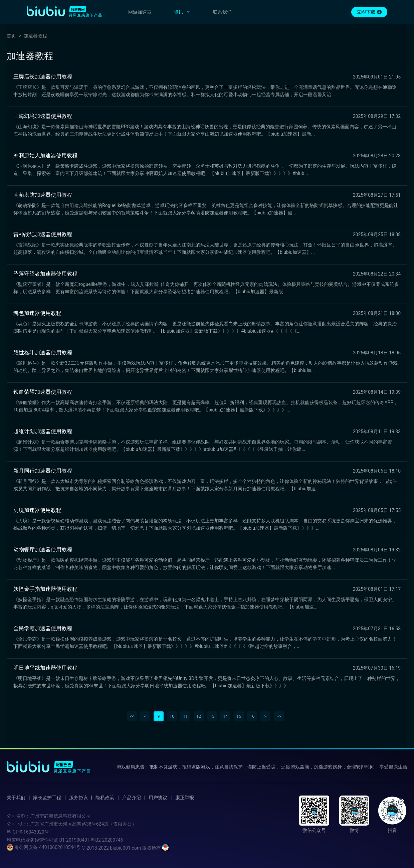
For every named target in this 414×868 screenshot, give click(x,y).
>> (279, 716)
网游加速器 (140, 12)
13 (212, 716)
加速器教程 (35, 36)
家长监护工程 (47, 798)
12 (199, 716)
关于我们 (16, 798)
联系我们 (222, 12)
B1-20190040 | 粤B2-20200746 (91, 840)
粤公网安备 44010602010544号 (44, 847)
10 (172, 716)
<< (132, 716)
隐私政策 (105, 798)
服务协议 (78, 798)
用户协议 (158, 798)
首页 (11, 36)
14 (226, 716)
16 (252, 716)
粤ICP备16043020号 (28, 832)
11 (185, 716)
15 (239, 716)
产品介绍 (132, 798)
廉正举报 (185, 798)
